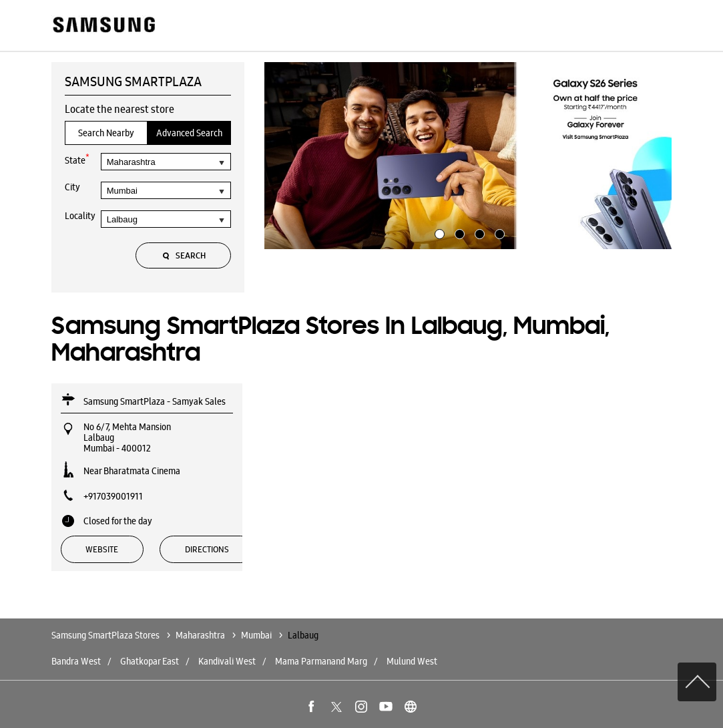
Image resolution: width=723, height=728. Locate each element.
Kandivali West (227, 661)
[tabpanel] (468, 156)
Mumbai (256, 635)
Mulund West (412, 661)
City (72, 187)
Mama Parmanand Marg (321, 661)
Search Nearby (106, 133)
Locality (80, 216)
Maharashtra (200, 635)
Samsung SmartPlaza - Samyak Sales (155, 401)
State (77, 159)
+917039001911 (113, 496)
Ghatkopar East (150, 661)
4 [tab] (498, 232)
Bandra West (76, 661)
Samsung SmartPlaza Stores (106, 635)
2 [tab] (458, 232)
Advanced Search (189, 133)
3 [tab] (478, 232)
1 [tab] (438, 232)
